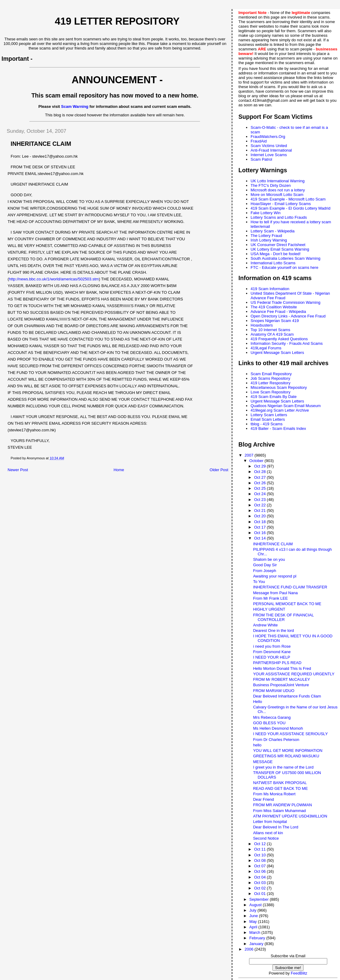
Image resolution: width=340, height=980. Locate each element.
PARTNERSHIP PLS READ (277, 663)
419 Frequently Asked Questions (279, 339)
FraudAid (259, 141)
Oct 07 (260, 866)
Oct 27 (260, 477)
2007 (250, 455)
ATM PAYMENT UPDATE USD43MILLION (290, 816)
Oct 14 (260, 538)
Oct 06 (260, 871)
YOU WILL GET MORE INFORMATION (288, 750)
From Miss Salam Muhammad (279, 811)
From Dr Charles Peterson (276, 740)
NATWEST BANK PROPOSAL (280, 783)
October (257, 461)
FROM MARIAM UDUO (274, 691)
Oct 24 (260, 494)
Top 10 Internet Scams (270, 330)
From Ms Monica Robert (274, 794)
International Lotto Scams (273, 263)
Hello (258, 702)
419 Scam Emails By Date (274, 397)
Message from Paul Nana (275, 593)
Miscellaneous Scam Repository (279, 387)
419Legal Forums (266, 348)
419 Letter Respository (271, 383)
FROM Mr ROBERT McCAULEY (281, 679)
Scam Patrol (261, 159)
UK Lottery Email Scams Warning (280, 249)
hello (257, 745)
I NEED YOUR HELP (272, 657)
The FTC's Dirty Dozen (271, 185)
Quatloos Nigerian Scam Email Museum (286, 406)
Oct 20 (260, 516)
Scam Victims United (269, 146)
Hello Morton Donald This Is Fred (282, 668)
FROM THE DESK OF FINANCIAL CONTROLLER (283, 617)
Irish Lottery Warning (269, 240)
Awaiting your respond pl (275, 576)
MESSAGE (263, 762)
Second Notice (266, 838)
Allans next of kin (268, 833)
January (257, 944)
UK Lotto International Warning (278, 181)
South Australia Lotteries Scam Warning (285, 258)
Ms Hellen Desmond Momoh (278, 728)
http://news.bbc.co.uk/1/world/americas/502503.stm (54, 279)
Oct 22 (260, 505)
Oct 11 (260, 849)
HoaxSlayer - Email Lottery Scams (281, 204)
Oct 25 (260, 488)
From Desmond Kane (272, 652)
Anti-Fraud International (271, 150)
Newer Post (18, 470)
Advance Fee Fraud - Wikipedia (278, 312)
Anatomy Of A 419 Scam (272, 334)
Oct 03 (260, 883)
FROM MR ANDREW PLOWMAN (283, 805)
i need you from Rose (272, 646)
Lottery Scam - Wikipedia (273, 231)
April (254, 927)
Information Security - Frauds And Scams (287, 343)
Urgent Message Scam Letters (277, 353)
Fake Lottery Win (265, 213)
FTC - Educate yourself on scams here (284, 267)
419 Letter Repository (117, 21)
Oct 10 (260, 855)
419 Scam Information (270, 289)
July (253, 910)
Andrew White (265, 625)
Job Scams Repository (270, 378)
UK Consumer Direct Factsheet (278, 245)
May (254, 922)
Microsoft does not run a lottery (278, 190)
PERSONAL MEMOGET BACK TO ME (287, 604)
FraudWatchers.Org (268, 137)
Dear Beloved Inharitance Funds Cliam (287, 696)
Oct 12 (260, 844)
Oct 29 (260, 466)
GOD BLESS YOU (269, 723)
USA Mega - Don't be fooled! (276, 254)
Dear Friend (264, 799)
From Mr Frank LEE (270, 598)
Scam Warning (75, 106)
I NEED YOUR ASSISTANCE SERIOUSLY (290, 734)
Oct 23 (260, 500)
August (256, 905)
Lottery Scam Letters (269, 415)
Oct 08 (260, 860)
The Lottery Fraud (266, 236)
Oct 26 (260, 483)
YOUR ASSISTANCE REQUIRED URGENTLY (294, 674)
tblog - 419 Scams (267, 424)
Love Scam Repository (271, 392)
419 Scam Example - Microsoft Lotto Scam (288, 199)
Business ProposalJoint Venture (281, 685)
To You (259, 582)
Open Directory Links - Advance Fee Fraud (288, 316)
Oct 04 (260, 877)
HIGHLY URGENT (269, 609)
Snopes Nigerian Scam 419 (275, 321)
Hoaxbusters (262, 325)
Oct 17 (260, 527)
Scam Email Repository (271, 374)
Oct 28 (260, 472)
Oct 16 (260, 533)
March (255, 932)
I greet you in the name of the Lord (283, 767)
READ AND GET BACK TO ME (280, 788)
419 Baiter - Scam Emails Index (278, 428)
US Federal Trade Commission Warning (285, 302)
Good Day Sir (265, 565)
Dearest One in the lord (273, 630)
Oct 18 (260, 522)
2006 (250, 949)
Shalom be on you (269, 559)
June (254, 916)
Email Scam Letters (268, 419)
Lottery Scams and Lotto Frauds (279, 217)
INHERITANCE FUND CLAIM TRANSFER (290, 587)
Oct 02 (260, 888)
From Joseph (265, 571)
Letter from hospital (270, 822)
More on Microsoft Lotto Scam (277, 195)
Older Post (219, 470)
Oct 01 (260, 894)
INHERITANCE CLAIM (273, 544)
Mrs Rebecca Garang (272, 717)
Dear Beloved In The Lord (276, 827)
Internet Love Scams (269, 155)
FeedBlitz (299, 973)
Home (119, 470)
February (258, 938)
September (260, 899)
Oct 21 (260, 511)
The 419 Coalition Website (274, 307)
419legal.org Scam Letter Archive (280, 410)
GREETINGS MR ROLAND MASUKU (286, 756)
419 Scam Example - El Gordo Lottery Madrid (290, 208)
